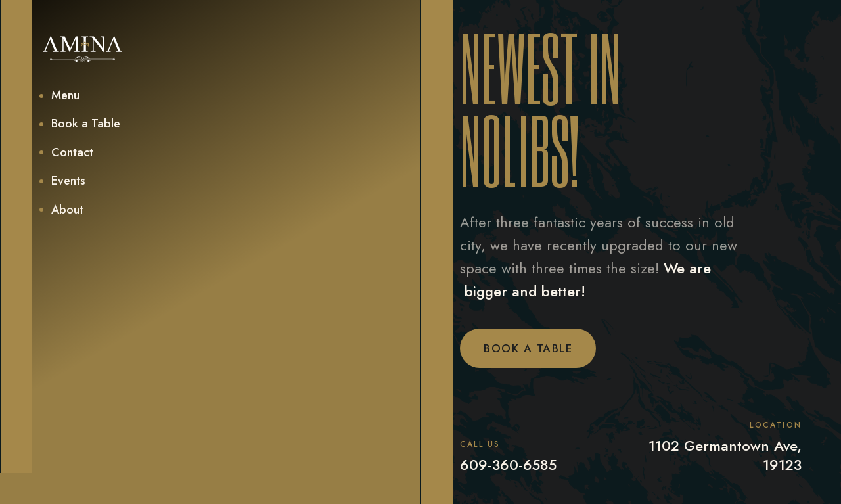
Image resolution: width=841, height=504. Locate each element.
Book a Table (528, 348)
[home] (82, 49)
